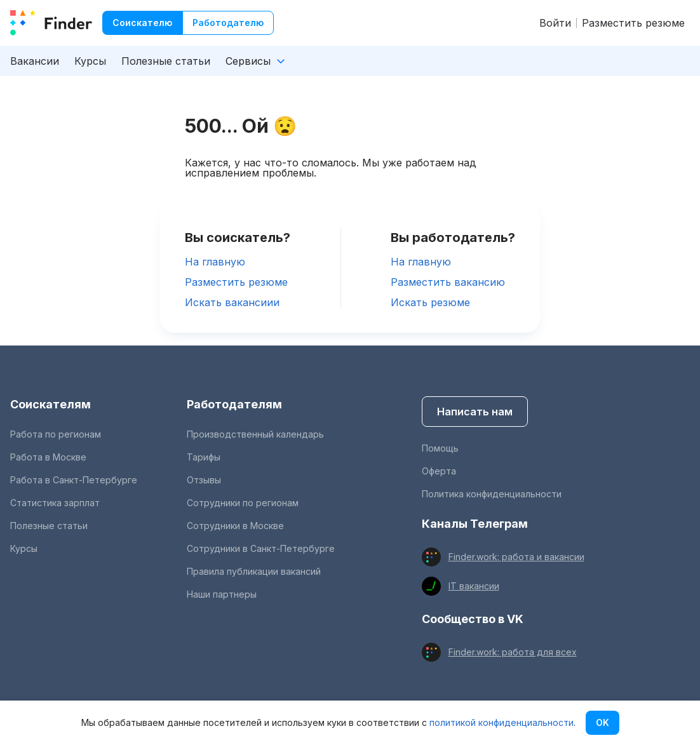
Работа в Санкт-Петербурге (74, 480)
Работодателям (234, 404)
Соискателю (142, 23)
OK (602, 722)
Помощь (440, 448)
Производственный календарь (255, 434)
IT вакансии (474, 586)
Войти (555, 23)
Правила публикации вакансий (254, 571)
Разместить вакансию (448, 282)
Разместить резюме (633, 23)
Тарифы (204, 457)
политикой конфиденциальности (501, 722)
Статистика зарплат (55, 503)
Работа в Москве (48, 457)
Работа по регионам (56, 434)
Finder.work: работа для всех (513, 652)
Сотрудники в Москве (235, 526)
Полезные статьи (166, 61)
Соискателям (50, 404)
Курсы (90, 61)
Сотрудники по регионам (243, 503)
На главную (215, 262)
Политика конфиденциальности (492, 494)
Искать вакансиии (232, 302)
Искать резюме (430, 302)
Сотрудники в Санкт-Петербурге (261, 548)
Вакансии (35, 61)
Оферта (439, 471)
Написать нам (475, 412)
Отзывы (204, 480)
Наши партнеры (222, 594)
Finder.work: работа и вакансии (516, 557)
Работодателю (228, 23)
